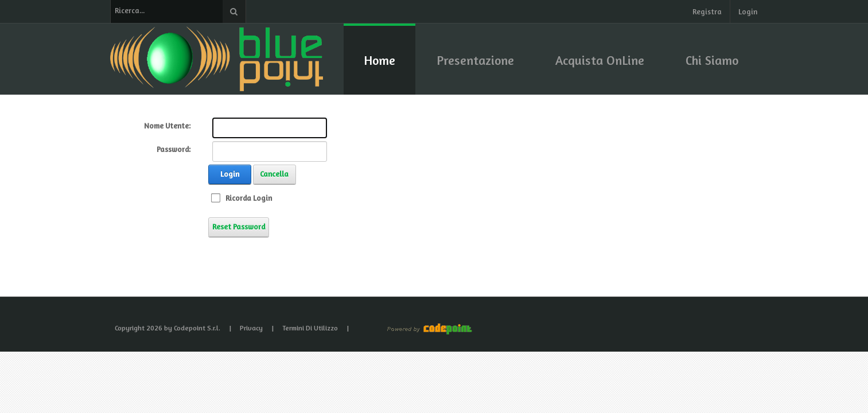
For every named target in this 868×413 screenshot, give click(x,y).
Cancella (274, 174)
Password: (174, 149)
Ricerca (234, 11)
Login (748, 11)
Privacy (251, 328)
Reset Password (239, 227)
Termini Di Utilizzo (310, 328)
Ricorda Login (249, 198)
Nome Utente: (167, 126)
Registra (707, 11)
